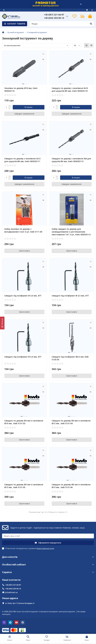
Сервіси (48, 572)
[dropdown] (4, 10)
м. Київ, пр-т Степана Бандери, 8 (20, 603)
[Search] (62, 24)
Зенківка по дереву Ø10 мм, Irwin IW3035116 (21, 90)
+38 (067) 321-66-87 (54, 15)
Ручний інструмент (16, 32)
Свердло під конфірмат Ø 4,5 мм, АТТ (70, 296)
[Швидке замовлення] (24, 114)
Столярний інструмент (37, 32)
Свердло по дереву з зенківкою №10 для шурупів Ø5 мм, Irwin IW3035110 (70, 90)
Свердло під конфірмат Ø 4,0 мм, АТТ (23, 296)
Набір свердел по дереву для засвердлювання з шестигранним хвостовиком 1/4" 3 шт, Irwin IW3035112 (71, 232)
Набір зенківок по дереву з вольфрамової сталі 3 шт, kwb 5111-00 (23, 230)
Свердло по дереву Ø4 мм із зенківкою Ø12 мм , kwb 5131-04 (71, 422)
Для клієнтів (48, 557)
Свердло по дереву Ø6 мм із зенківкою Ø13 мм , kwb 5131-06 (71, 486)
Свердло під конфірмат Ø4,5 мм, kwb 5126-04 (70, 358)
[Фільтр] (2, 323)
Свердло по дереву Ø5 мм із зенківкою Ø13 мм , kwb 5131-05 (24, 486)
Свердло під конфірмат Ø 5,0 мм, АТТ (23, 357)
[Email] (48, 536)
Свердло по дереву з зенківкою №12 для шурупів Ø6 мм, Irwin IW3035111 (22, 160)
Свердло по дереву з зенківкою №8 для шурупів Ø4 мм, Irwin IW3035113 (71, 160)
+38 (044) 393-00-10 (54, 18)
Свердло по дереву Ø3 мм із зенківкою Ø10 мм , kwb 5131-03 (24, 422)
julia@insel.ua (11, 592)
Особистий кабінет (48, 564)
